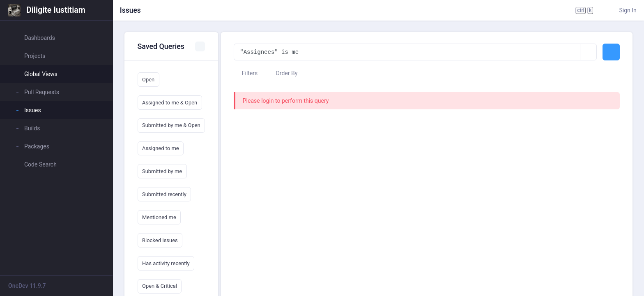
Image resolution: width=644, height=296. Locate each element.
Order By (283, 73)
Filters (246, 73)
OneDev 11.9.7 (27, 286)
